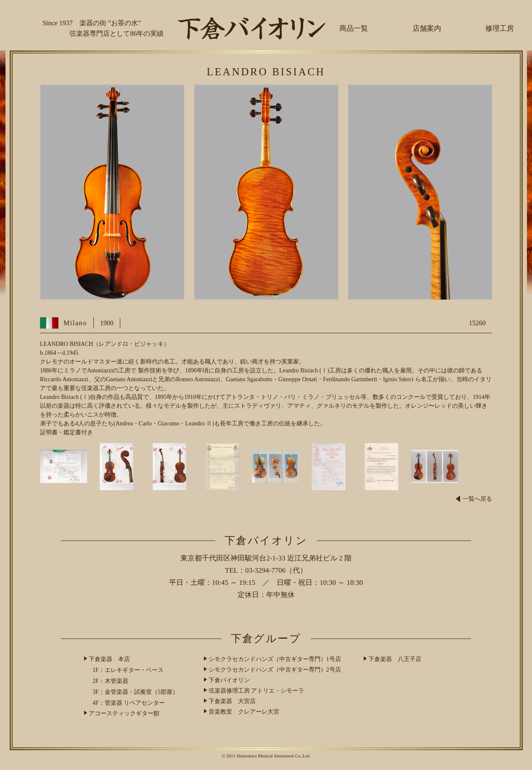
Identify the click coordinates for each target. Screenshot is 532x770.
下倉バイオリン (229, 680)
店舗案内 (427, 28)
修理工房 (500, 28)
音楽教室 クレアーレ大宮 (244, 712)
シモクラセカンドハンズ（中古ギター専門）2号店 (275, 670)
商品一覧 (354, 28)
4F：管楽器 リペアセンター (129, 703)
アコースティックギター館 (124, 713)
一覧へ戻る (474, 499)
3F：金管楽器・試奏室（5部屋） (135, 692)
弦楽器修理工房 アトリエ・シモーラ (257, 691)
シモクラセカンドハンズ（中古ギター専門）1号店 (275, 659)
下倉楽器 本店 (109, 659)
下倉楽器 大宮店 (232, 701)
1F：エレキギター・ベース (128, 670)
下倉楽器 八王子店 (395, 659)
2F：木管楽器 (110, 681)
